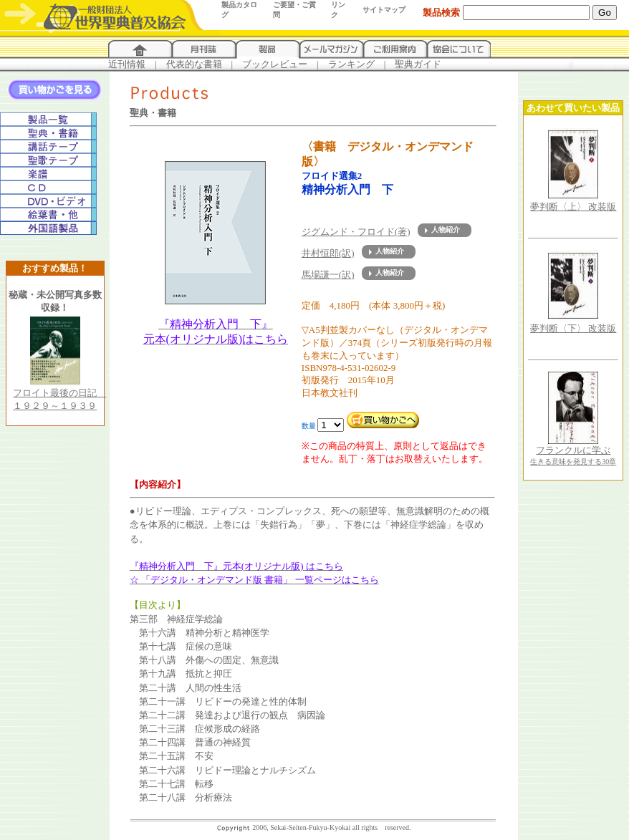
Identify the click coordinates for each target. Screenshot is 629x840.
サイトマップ (384, 10)
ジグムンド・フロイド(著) (356, 232)
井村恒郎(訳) (328, 253)
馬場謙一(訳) (328, 275)
